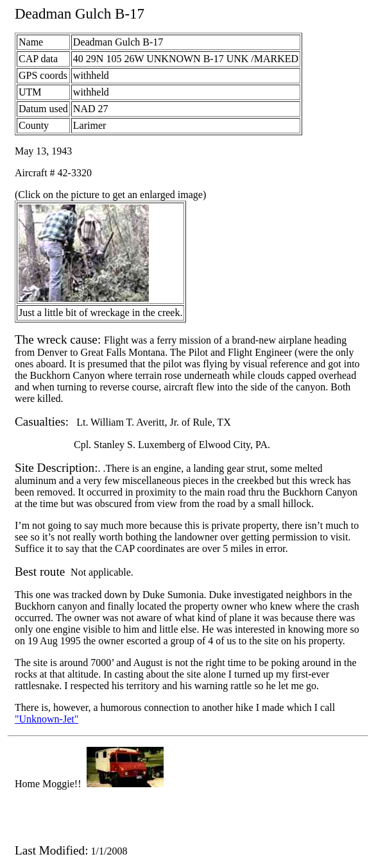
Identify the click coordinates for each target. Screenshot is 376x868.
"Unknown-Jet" (47, 719)
